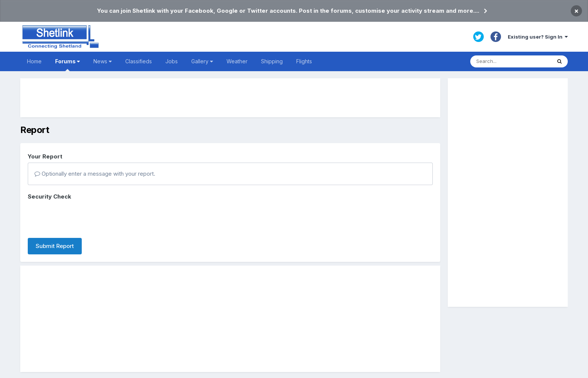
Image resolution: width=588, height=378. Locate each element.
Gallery (202, 61)
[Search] (511, 61)
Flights (304, 61)
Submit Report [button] (55, 246)
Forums (67, 65)
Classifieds (139, 61)
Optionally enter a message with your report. (95, 174)
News (103, 61)
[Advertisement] (230, 98)
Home (34, 61)
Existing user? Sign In (538, 37)
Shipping (272, 61)
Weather (237, 61)
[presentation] (85, 218)
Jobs (172, 61)
